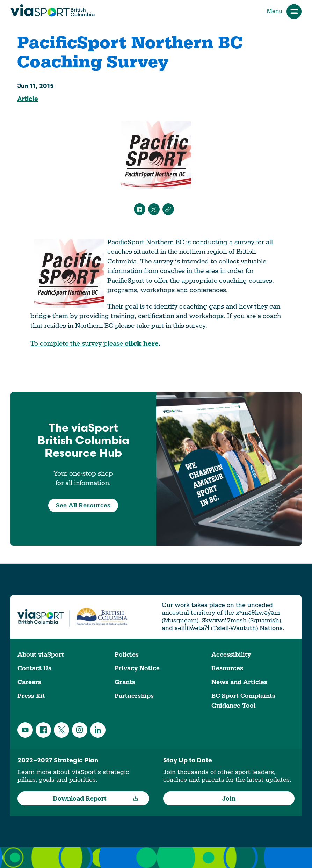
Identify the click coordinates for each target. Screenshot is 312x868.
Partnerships (134, 696)
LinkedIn (98, 730)
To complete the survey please (95, 343)
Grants (125, 682)
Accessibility (231, 655)
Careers (29, 682)
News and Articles (239, 682)
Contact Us (34, 668)
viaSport (53, 10)
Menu (284, 11)
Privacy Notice (137, 668)
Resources (227, 668)
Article (28, 99)
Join (229, 799)
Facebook (43, 730)
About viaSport (41, 655)
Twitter (61, 730)
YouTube (25, 730)
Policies (127, 655)
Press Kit (31, 696)
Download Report (95, 799)
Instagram (80, 730)
